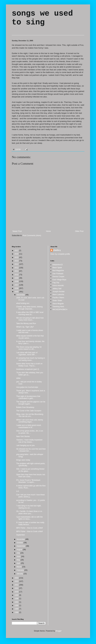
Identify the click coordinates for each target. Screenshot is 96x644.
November (21, 539)
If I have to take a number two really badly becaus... (30, 524)
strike (18, 378)
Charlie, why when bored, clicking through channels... (29, 308)
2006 (17, 288)
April (19, 563)
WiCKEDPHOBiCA (60, 309)
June (19, 556)
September (21, 535)
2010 (17, 275)
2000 (17, 592)
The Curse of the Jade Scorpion (29, 411)
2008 (17, 281)
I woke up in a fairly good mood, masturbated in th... (29, 426)
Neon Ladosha (58, 294)
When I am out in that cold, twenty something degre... (30, 421)
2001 (17, 588)
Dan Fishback (58, 274)
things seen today (23, 460)
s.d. (18, 491)
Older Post (79, 231)
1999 (17, 595)
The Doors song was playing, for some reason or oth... (29, 348)
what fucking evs (23, 303)
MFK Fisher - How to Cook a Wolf (29, 528)
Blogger (59, 631)
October (20, 543)
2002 (17, 585)
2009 (17, 278)
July (19, 553)
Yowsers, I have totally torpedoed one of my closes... (29, 441)
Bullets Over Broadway (25, 407)
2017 (17, 251)
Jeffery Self (57, 289)
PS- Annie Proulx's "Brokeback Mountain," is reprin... (28, 481)
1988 (17, 612)
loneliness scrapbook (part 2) (28, 369)
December (21, 295)
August (20, 550)
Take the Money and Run (26, 323)
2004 (17, 578)
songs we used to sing (42, 18)
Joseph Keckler (59, 292)
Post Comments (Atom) (32, 236)
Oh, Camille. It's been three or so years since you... (29, 512)
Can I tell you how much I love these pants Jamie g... (30, 496)
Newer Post (17, 231)
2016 (17, 254)
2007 (17, 285)
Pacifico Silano (58, 298)
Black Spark (57, 268)
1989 (17, 609)
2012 (17, 268)
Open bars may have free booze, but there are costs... (31, 476)
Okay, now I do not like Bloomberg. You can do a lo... (30, 415)
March (19, 567)
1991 (17, 602)
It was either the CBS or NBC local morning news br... (30, 313)
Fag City (56, 283)
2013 (17, 264)
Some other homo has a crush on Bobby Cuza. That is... (29, 365)
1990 (17, 605)
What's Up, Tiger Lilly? (25, 327)
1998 (17, 599)
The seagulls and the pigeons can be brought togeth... (31, 403)
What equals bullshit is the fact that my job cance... (30, 337)
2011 (17, 271)
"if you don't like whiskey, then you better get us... (30, 374)
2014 (17, 261)
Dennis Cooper (58, 277)
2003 (17, 581)
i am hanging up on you (25, 445)
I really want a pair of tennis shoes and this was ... (30, 331)
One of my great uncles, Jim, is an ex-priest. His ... (30, 432)
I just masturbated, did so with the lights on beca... (29, 518)
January (20, 574)
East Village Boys (59, 280)
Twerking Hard (58, 307)
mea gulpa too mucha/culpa (27, 387)
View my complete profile (60, 254)
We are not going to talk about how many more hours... (30, 319)
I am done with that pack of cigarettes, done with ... (27, 354)
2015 (17, 257)
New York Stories (23, 436)
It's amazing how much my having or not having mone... (31, 359)
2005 (17, 292)
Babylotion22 (58, 265)
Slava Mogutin (58, 304)
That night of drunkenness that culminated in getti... (28, 397)
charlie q (57, 250)
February (20, 570)
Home (48, 231)
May (19, 560)
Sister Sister (57, 301)
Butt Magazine (58, 271)
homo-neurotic (58, 286)
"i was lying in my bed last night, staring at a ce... (29, 507)
